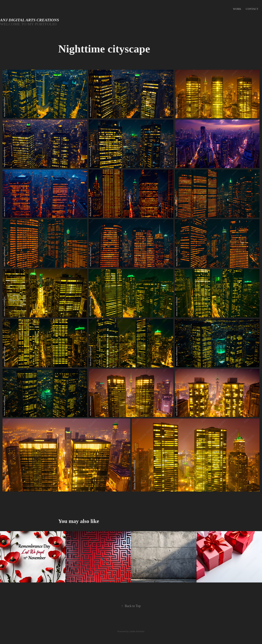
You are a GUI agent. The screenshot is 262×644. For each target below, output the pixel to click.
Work (237, 9)
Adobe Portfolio (137, 631)
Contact (252, 9)
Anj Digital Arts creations (29, 20)
